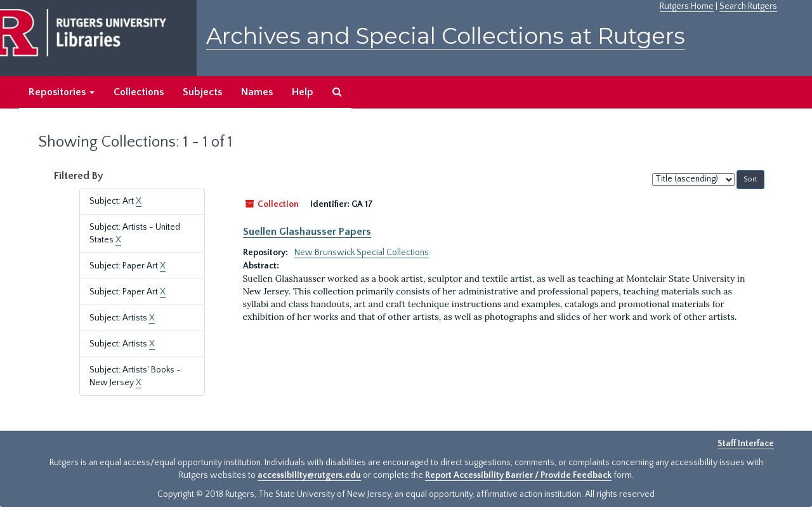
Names (257, 92)
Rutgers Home (687, 6)
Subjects (202, 92)
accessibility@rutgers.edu (309, 475)
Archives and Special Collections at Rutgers (446, 36)
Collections (139, 92)
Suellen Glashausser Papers (307, 232)
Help (303, 92)
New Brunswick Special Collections (362, 253)
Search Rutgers (748, 6)
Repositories (62, 92)
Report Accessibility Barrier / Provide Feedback (518, 475)
